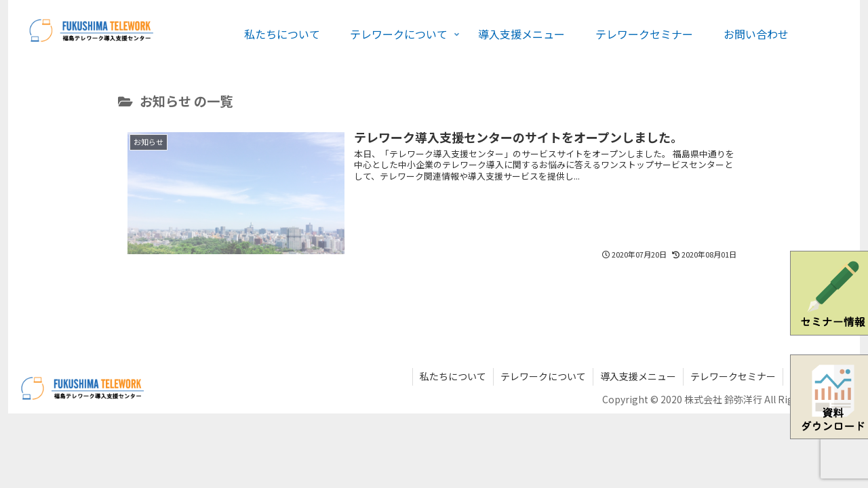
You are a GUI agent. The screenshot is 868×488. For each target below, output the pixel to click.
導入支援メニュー (638, 376)
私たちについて (453, 376)
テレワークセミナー (733, 376)
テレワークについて (543, 376)
